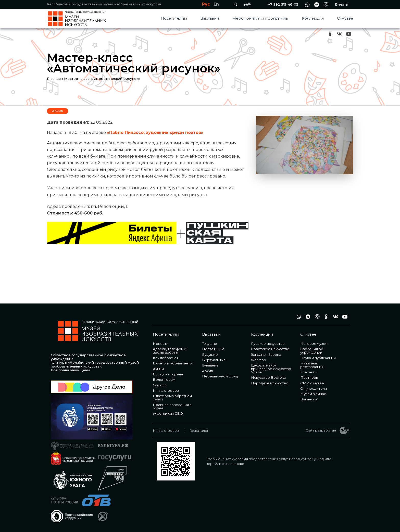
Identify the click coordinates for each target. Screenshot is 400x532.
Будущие (210, 354)
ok (330, 34)
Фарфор (259, 360)
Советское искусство (270, 349)
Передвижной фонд (220, 376)
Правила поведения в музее (172, 406)
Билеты (342, 4)
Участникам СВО (168, 413)
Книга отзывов (166, 390)
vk (339, 34)
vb (326, 4)
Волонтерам (164, 379)
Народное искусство (270, 383)
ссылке (238, 464)
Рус (206, 4)
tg (317, 4)
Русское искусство (268, 344)
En (216, 4)
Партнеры (309, 377)
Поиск (235, 4)
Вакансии (309, 399)
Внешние (210, 365)
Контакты (309, 372)
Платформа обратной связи (172, 397)
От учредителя (314, 388)
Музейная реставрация (312, 365)
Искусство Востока (268, 377)
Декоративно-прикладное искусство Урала (271, 369)
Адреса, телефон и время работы (170, 351)
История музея (314, 344)
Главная (54, 79)
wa (307, 4)
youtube (348, 34)
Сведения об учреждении (312, 351)
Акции (158, 369)
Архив (58, 111)
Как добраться (166, 358)
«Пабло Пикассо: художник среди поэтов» (155, 132)
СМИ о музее (312, 383)
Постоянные (213, 349)
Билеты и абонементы (173, 363)
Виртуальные (214, 360)
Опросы (160, 385)
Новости (161, 344)
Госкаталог (199, 430)
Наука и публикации (318, 358)
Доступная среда (168, 374)
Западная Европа (266, 354)
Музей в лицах (313, 394)
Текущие (210, 344)
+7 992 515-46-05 (283, 4)
